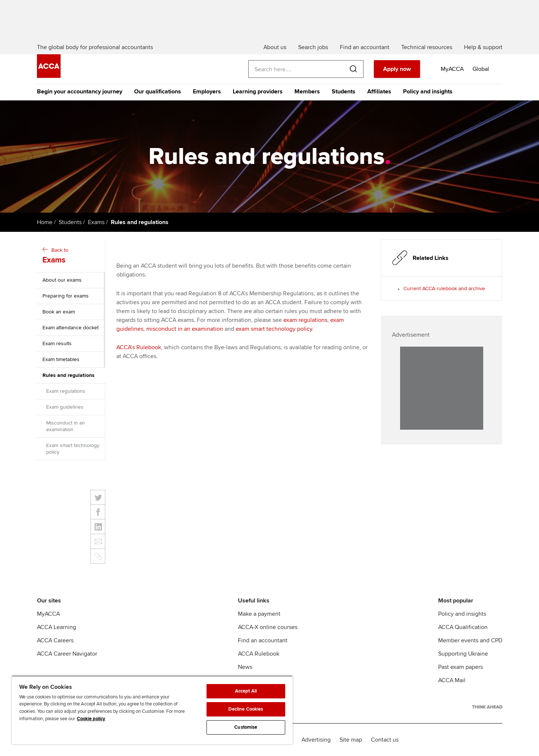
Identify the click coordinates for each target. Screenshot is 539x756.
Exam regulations (66, 391)
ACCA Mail (452, 680)
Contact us (385, 740)
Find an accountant (263, 640)
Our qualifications (158, 92)
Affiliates (379, 92)
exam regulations (305, 320)
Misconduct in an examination (66, 426)
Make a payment (259, 614)
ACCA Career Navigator (67, 654)
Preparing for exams (66, 296)
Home (45, 222)
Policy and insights (428, 92)
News (245, 667)
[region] (152, 710)
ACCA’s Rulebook (139, 347)
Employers (207, 92)
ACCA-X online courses (268, 627)
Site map (351, 740)
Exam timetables (61, 359)
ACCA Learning (57, 627)
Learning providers (258, 92)
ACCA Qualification (463, 627)
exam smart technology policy (274, 329)
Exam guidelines (65, 407)
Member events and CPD (470, 640)
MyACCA (48, 614)
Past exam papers (460, 667)
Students (344, 92)
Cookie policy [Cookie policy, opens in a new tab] (91, 719)
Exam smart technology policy (73, 449)
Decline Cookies (246, 709)
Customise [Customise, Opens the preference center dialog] (246, 727)
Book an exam (59, 312)
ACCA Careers (55, 640)
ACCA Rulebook (259, 654)
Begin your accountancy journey (80, 92)
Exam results (57, 343)
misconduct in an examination (185, 329)
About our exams (62, 280)
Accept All (246, 691)
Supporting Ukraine (463, 654)
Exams (96, 222)
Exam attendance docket (71, 328)
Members (307, 92)
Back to (72, 256)
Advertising (316, 740)
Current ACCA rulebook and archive (444, 288)
